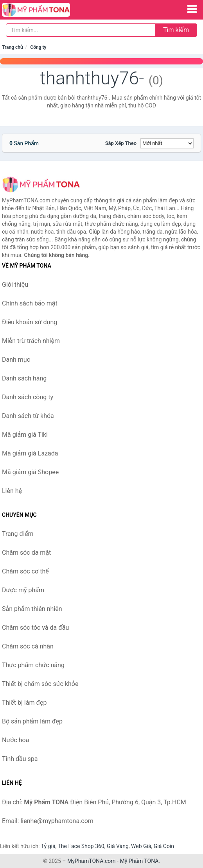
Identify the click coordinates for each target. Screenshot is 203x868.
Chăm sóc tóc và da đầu (35, 628)
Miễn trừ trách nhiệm (31, 341)
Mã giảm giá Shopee (30, 472)
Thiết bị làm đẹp (24, 703)
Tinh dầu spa (20, 759)
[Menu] (192, 9)
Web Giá (141, 846)
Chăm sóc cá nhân (28, 646)
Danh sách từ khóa (28, 416)
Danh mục (16, 360)
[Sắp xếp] (167, 143)
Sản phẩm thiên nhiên (32, 609)
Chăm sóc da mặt (26, 553)
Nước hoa (15, 740)
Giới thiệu (15, 285)
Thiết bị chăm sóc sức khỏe (40, 684)
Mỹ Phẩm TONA (139, 861)
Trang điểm (18, 534)
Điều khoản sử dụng (30, 322)
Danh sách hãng (24, 378)
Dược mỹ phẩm (23, 590)
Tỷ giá (48, 846)
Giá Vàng (118, 846)
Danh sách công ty (28, 397)
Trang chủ (13, 47)
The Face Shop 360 (81, 846)
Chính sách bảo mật (30, 303)
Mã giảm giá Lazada (30, 453)
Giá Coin (164, 846)
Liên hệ (12, 491)
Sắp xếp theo (121, 143)
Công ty (38, 47)
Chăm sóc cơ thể (25, 571)
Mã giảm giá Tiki (25, 435)
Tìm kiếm (176, 30)
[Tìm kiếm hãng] (81, 30)
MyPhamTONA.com (92, 861)
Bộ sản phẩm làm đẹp (32, 721)
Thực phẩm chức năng (33, 665)
